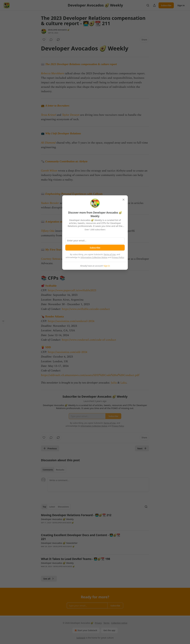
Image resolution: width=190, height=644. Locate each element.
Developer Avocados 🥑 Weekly (57, 519)
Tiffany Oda (48, 231)
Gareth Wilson (49, 171)
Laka (123, 383)
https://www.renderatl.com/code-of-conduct (89, 340)
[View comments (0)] (51, 40)
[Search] (148, 5)
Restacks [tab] (60, 470)
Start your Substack (86, 630)
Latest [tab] (52, 507)
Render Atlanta (55, 316)
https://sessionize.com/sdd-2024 (68, 352)
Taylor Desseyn (71, 115)
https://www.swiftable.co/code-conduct (86, 309)
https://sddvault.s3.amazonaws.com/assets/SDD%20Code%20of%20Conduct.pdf (90, 375)
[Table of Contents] (3, 322)
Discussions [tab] (63, 507)
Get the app (109, 630)
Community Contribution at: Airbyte (66, 161)
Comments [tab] (48, 470)
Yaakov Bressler (50, 203)
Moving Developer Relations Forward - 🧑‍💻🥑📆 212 (76, 515)
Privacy (98, 623)
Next (142, 448)
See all (49, 579)
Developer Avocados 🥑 (59, 30)
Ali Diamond (48, 143)
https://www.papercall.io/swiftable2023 (72, 290)
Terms (106, 623)
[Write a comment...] (98, 485)
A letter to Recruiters (57, 106)
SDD (48, 347)
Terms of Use (110, 254)
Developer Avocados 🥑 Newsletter (59, 543)
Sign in (181, 5)
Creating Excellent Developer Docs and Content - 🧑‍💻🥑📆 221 (81, 537)
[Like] (44, 40)
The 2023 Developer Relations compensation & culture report (81, 64)
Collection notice (119, 623)
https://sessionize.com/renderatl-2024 (71, 321)
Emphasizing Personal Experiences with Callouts (74, 194)
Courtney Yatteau (51, 259)
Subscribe (166, 5)
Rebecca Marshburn (52, 73)
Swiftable (51, 286)
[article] (95, 521)
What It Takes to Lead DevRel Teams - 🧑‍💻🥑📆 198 (76, 559)
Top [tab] (44, 507)
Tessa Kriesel (48, 115)
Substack (81, 638)
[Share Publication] (154, 5)
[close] (123, 200)
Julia (114, 383)
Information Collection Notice (94, 257)
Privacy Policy (118, 257)
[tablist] (54, 470)
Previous (50, 448)
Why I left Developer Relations (63, 133)
